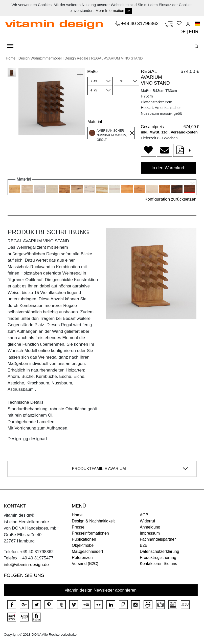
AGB (144, 515)
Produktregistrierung (158, 558)
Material (95, 122)
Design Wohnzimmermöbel (40, 58)
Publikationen (84, 539)
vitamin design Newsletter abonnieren (101, 590)
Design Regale (76, 58)
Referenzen (82, 558)
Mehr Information (110, 11)
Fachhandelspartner (158, 539)
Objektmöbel (83, 545)
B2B (144, 545)
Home (11, 58)
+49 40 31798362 (141, 23)
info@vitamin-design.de (26, 565)
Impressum (150, 533)
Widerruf (147, 521)
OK (128, 11)
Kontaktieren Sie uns (158, 564)
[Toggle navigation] (10, 46)
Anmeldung (150, 527)
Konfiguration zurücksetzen (171, 199)
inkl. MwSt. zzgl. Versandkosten (169, 132)
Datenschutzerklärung (160, 551)
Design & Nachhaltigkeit (93, 521)
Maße (92, 72)
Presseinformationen (90, 533)
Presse (78, 527)
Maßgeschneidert (87, 551)
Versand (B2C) (85, 564)
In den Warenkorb (168, 168)
